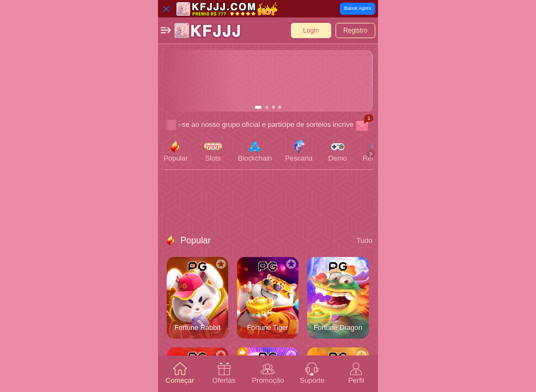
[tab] (180, 374)
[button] (166, 30)
